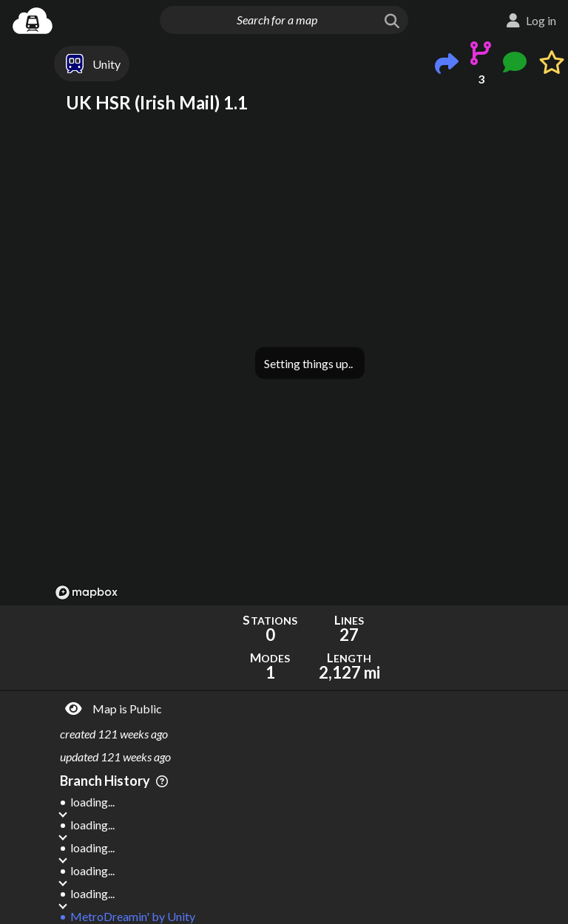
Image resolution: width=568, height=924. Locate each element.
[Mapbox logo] (87, 592)
